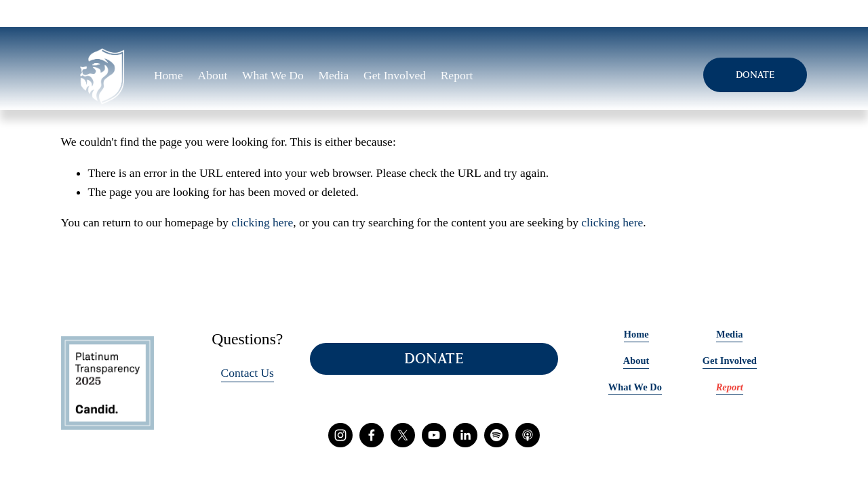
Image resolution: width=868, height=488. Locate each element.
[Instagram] (340, 435)
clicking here (262, 222)
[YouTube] (434, 435)
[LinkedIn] (465, 435)
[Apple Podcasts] (528, 435)
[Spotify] (496, 435)
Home (169, 75)
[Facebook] (372, 435)
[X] (403, 435)
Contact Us (248, 373)
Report (457, 75)
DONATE (755, 75)
